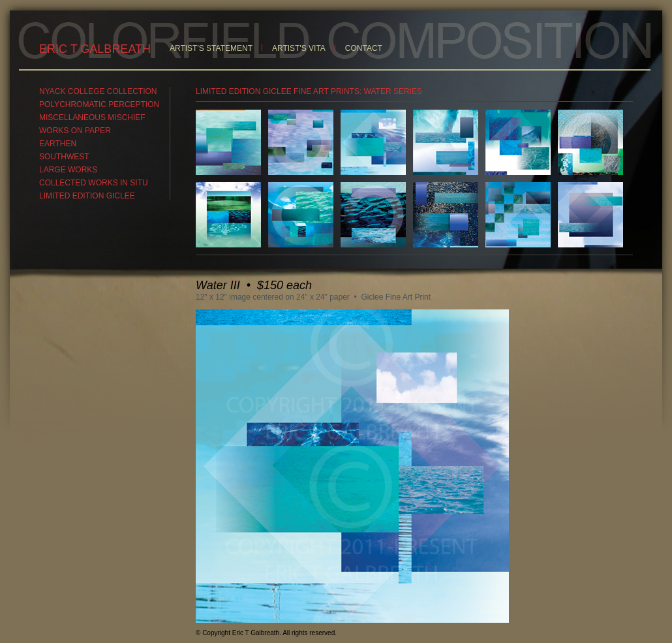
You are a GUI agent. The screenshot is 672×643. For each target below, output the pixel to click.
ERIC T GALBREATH (95, 49)
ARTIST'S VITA (299, 48)
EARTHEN (58, 144)
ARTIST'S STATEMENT (211, 48)
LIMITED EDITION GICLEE (87, 196)
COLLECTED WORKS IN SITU (94, 183)
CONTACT (364, 48)
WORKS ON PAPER (75, 131)
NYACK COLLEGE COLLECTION (98, 91)
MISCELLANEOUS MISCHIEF (92, 118)
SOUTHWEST (64, 157)
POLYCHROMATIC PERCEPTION (99, 104)
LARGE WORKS (68, 170)
